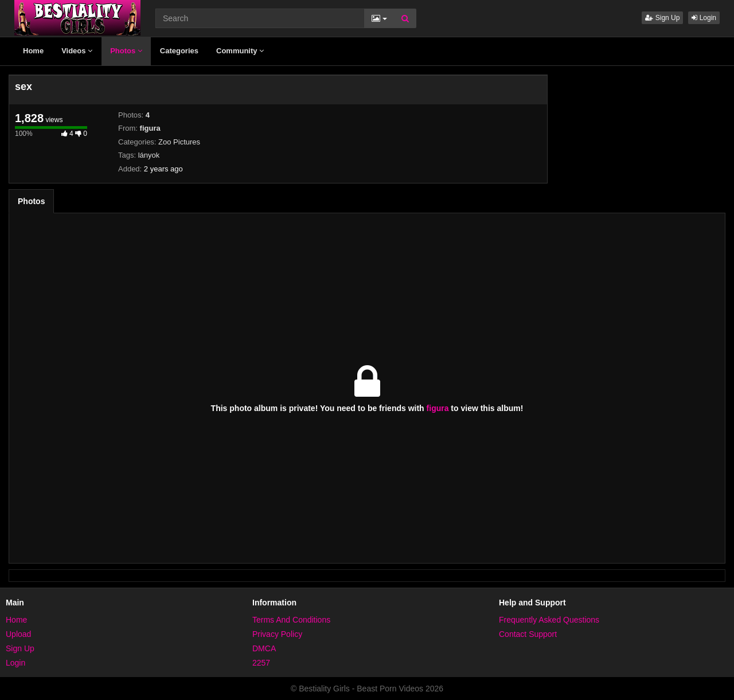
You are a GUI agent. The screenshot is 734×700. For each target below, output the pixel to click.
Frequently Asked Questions (549, 620)
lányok (149, 155)
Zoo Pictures (179, 142)
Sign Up (662, 18)
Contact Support (528, 634)
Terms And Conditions (291, 620)
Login (704, 18)
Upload (18, 634)
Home (33, 51)
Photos (126, 51)
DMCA (264, 648)
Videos (77, 51)
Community (240, 51)
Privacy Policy (277, 634)
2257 (261, 663)
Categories (179, 51)
